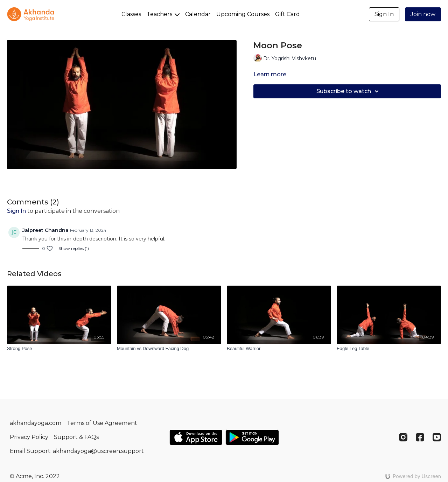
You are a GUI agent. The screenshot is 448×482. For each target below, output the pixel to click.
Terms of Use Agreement (102, 423)
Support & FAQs (76, 437)
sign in (16, 211)
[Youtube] (437, 437)
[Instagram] (403, 437)
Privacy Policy (29, 437)
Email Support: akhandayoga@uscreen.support (77, 451)
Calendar (198, 14)
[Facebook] (420, 437)
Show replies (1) (74, 248)
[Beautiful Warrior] (279, 349)
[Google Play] (252, 437)
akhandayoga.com (36, 423)
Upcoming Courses (243, 14)
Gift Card (288, 14)
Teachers (163, 14)
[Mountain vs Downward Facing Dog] (169, 349)
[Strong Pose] (59, 349)
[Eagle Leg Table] (389, 349)
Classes (131, 14)
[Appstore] (196, 437)
